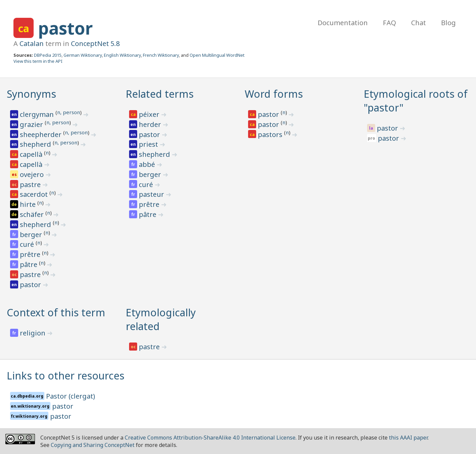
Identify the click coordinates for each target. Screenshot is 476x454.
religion (33, 333)
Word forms (274, 94)
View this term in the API (38, 61)
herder (151, 124)
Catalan (32, 43)
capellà (32, 154)
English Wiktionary (122, 55)
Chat (419, 23)
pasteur (152, 194)
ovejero (33, 174)
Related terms (160, 94)
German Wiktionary (83, 55)
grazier (32, 124)
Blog (448, 23)
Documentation (343, 23)
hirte (29, 204)
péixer (150, 114)
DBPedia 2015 (48, 55)
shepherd (36, 144)
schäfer (33, 214)
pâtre (29, 264)
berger (32, 235)
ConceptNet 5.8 (95, 43)
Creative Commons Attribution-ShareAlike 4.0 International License (210, 438)
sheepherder (42, 134)
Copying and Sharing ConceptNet (93, 445)
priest (149, 144)
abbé (148, 164)
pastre (31, 185)
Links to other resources (66, 376)
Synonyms (31, 94)
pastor (65, 28)
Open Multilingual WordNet (217, 55)
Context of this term (56, 312)
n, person (69, 112)
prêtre (31, 254)
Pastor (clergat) (71, 396)
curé (28, 244)
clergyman (38, 114)
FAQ (389, 23)
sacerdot (35, 194)
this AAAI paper (408, 438)
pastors (271, 134)
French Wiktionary (161, 55)
